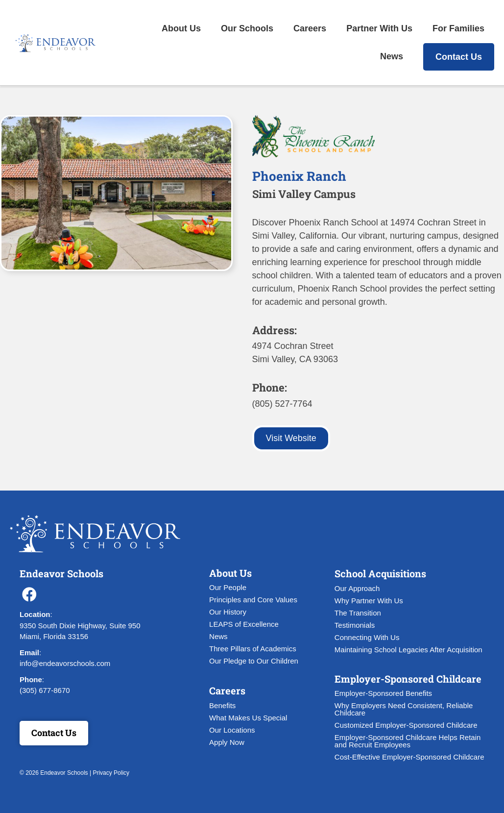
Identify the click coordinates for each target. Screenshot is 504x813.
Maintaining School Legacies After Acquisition (408, 650)
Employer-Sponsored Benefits (383, 693)
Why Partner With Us (369, 601)
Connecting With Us (367, 637)
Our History (228, 612)
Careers (310, 28)
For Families (458, 28)
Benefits (222, 705)
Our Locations (232, 730)
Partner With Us (379, 28)
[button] (29, 594)
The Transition (358, 613)
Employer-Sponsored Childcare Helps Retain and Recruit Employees (408, 741)
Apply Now (227, 742)
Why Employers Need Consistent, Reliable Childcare (404, 709)
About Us (181, 28)
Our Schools (247, 28)
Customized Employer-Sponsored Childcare (406, 725)
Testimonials (355, 625)
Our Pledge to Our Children (254, 661)
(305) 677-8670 (45, 690)
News (392, 56)
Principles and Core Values (253, 600)
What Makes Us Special (248, 718)
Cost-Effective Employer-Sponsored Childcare (409, 757)
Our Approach (357, 588)
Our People (228, 587)
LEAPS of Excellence (244, 624)
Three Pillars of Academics (253, 649)
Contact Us (459, 57)
